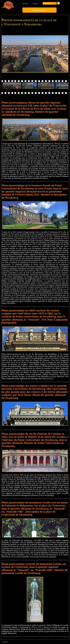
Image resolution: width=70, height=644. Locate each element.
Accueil (25, 4)
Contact (35, 4)
